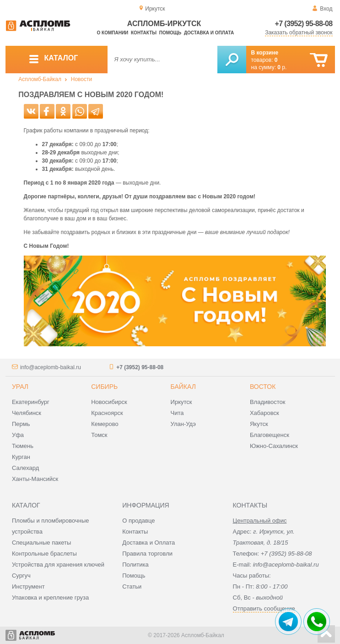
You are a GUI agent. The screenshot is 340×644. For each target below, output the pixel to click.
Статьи (132, 587)
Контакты (144, 33)
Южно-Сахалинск (274, 446)
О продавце (138, 521)
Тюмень (23, 446)
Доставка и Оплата (148, 543)
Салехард (25, 468)
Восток (263, 387)
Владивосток (268, 402)
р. (282, 67)
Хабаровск (264, 413)
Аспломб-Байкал (40, 79)
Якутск (259, 424)
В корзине (265, 53)
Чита (177, 413)
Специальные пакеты (42, 543)
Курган (21, 457)
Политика (135, 565)
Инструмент (28, 587)
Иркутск (181, 402)
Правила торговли (147, 554)
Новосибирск (109, 402)
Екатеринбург (31, 402)
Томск (99, 435)
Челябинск (27, 413)
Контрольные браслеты (44, 554)
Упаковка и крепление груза (50, 598)
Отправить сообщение (264, 609)
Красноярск (107, 413)
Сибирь (104, 387)
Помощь (170, 33)
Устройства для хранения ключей (58, 565)
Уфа (18, 435)
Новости (81, 79)
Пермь (21, 424)
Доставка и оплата (209, 33)
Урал (20, 387)
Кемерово (105, 424)
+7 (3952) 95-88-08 (304, 24)
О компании (113, 33)
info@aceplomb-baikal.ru (51, 367)
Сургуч (21, 576)
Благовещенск (270, 435)
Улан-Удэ (183, 424)
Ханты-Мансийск (35, 479)
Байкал (183, 387)
